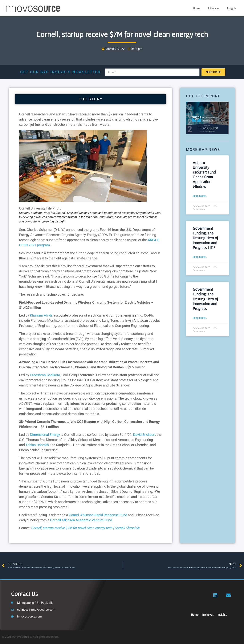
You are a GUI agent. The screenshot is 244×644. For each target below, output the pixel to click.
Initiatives (214, 8)
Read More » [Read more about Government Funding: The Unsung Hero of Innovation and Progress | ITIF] (200, 257)
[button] (83, 200)
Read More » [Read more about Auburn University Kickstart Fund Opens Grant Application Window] (200, 196)
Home (197, 8)
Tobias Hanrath (37, 445)
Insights (232, 8)
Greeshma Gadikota (45, 375)
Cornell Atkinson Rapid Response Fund (98, 515)
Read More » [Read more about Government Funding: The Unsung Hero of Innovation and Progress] (200, 318)
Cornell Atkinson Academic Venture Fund (81, 520)
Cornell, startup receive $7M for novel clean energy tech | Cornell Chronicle (85, 528)
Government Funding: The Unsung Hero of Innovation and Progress (205, 299)
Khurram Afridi (41, 315)
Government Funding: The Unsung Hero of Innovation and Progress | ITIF (205, 238)
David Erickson (144, 435)
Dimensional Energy (45, 435)
